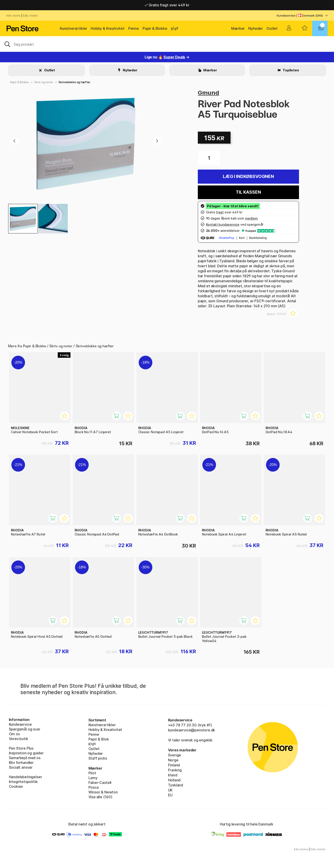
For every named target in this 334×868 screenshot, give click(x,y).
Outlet (272, 28)
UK (170, 790)
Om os (14, 734)
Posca (94, 787)
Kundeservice (286, 15)
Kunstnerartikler (73, 28)
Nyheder (256, 28)
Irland (173, 775)
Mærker (238, 28)
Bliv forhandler (21, 763)
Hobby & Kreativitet (108, 28)
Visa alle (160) (100, 797)
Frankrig (175, 770)
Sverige (175, 755)
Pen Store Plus (21, 748)
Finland (174, 765)
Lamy (93, 778)
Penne (134, 28)
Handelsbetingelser (25, 777)
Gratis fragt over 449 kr (167, 5)
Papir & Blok (99, 739)
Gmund (208, 93)
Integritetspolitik (23, 782)
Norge (173, 760)
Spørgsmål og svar (25, 729)
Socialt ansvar (21, 767)
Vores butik (19, 739)
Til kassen (248, 192)
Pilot (92, 773)
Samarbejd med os (25, 758)
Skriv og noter (44, 82)
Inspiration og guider (26, 753)
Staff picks (98, 758)
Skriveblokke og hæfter (74, 82)
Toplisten (290, 70)
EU (170, 795)
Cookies (16, 786)
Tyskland (176, 785)
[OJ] (167, 44)
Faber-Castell (100, 783)
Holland (174, 780)
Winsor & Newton (103, 792)
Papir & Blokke (155, 28)
